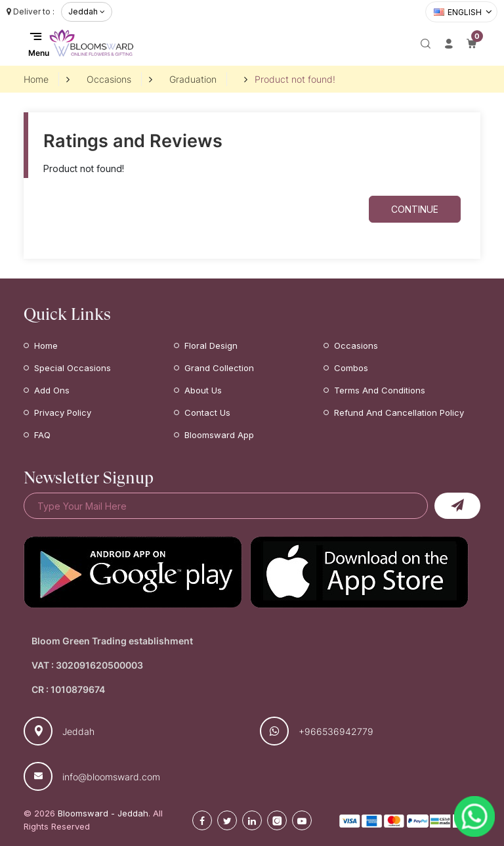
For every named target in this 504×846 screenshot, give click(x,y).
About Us (203, 390)
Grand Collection (219, 368)
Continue (415, 209)
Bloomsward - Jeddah (103, 813)
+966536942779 (336, 731)
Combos (351, 368)
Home (36, 79)
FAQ (42, 435)
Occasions (109, 79)
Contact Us (207, 412)
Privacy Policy (63, 412)
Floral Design (211, 345)
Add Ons (52, 390)
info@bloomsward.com (111, 777)
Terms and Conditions (380, 390)
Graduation (193, 79)
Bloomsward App (219, 435)
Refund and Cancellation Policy (399, 412)
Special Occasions (73, 368)
